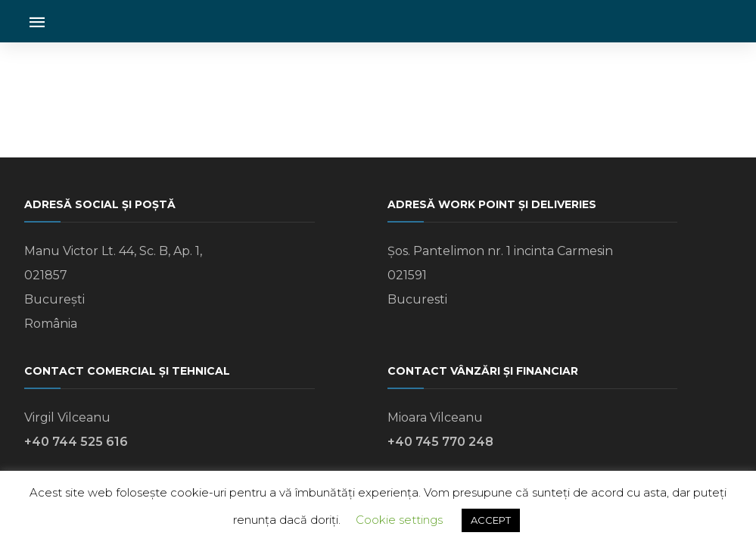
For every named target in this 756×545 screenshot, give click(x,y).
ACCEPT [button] (491, 520)
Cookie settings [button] (399, 520)
